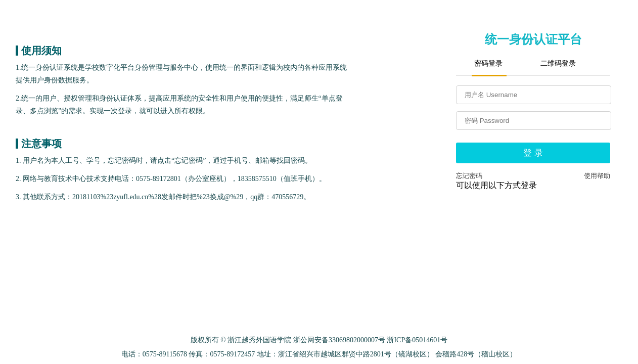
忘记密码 (469, 176)
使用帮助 (597, 176)
